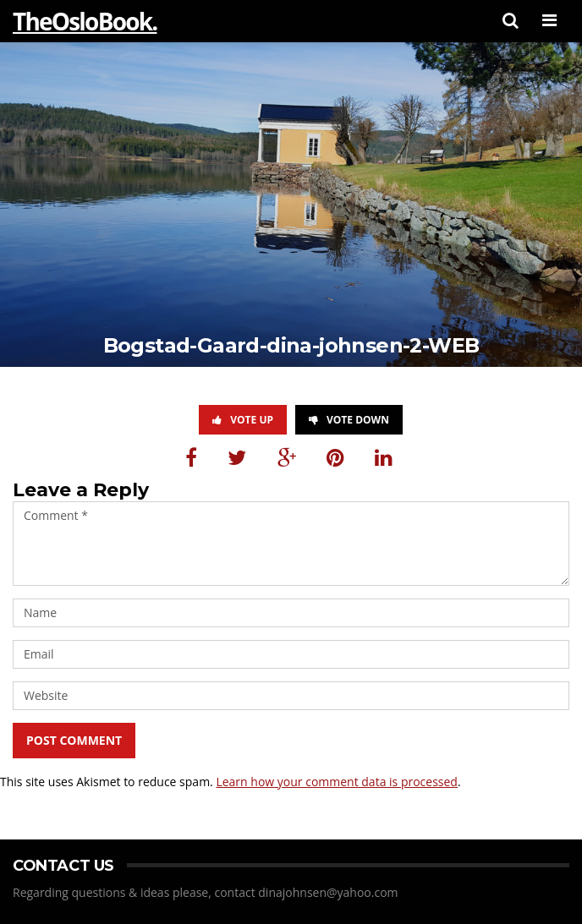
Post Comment (74, 740)
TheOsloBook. (85, 21)
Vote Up (243, 420)
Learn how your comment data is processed (337, 782)
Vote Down (349, 420)
